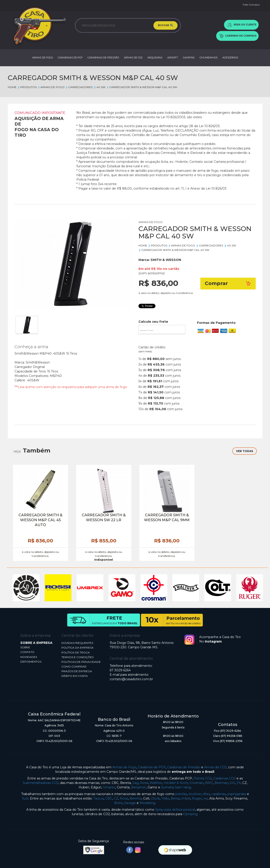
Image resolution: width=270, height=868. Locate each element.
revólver (195, 794)
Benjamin (139, 787)
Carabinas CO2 (224, 778)
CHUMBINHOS (209, 58)
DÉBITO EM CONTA (75, 676)
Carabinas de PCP (152, 767)
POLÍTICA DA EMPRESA (77, 648)
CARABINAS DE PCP (70, 58)
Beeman (221, 783)
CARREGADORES (79, 87)
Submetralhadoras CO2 (41, 783)
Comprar (228, 283)
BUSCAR (165, 25)
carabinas (219, 794)
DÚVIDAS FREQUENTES (77, 643)
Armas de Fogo (124, 767)
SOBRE (25, 647)
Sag (135, 783)
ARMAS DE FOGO (43, 58)
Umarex (109, 787)
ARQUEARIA (155, 58)
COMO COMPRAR (74, 666)
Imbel (186, 798)
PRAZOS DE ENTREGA (77, 671)
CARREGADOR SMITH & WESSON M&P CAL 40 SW (142, 87)
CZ (116, 798)
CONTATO (27, 652)
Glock (155, 798)
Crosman (196, 783)
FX (239, 783)
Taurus (98, 798)
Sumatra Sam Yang (176, 787)
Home (12, 87)
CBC (109, 798)
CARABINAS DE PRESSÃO (103, 58)
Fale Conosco (251, 5)
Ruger (197, 798)
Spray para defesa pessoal (175, 810)
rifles (206, 794)
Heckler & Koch (176, 783)
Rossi (144, 783)
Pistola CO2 (203, 778)
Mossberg (147, 803)
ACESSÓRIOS (230, 58)
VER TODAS (245, 451)
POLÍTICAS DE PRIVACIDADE (81, 662)
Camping (190, 814)
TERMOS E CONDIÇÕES (77, 657)
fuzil (25, 798)
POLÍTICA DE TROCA (76, 652)
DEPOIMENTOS (31, 662)
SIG (232, 783)
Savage (130, 803)
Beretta (136, 798)
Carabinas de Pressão (184, 767)
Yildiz (165, 798)
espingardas (237, 794)
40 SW (99, 87)
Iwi (205, 798)
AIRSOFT (173, 58)
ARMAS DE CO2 (133, 58)
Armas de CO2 (215, 767)
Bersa (175, 798)
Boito (118, 803)
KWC (209, 783)
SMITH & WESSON (166, 260)
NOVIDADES (29, 657)
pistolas (181, 794)
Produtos (27, 87)
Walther (156, 783)
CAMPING (189, 58)
